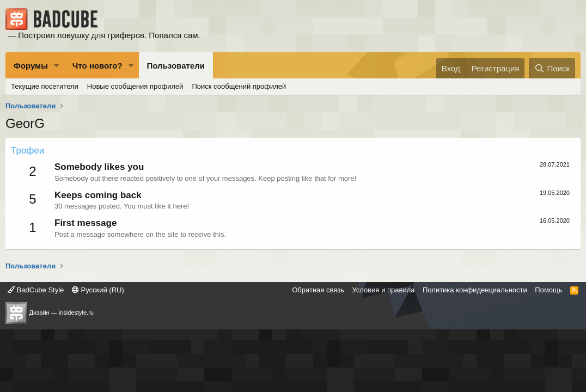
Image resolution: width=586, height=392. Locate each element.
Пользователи (176, 66)
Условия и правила (383, 290)
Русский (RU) (98, 290)
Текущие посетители (45, 86)
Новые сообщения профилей (135, 86)
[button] (57, 66)
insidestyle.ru (76, 313)
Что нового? (97, 66)
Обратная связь (318, 290)
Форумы (31, 66)
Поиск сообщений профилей (239, 86)
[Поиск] (552, 68)
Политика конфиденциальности (475, 290)
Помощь (548, 290)
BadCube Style (36, 290)
